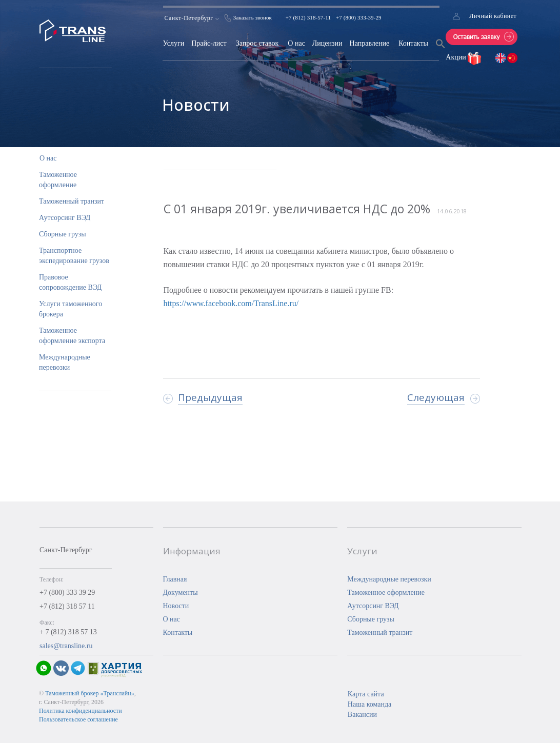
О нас (296, 43)
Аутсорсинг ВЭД (65, 218)
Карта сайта (366, 694)
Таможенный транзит (72, 201)
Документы (181, 593)
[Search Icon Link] (441, 50)
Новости (176, 606)
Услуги (173, 43)
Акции (457, 57)
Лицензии (327, 43)
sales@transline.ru (66, 646)
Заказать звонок (253, 17)
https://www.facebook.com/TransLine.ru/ (231, 303)
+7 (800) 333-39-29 (359, 17)
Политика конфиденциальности (81, 711)
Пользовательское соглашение (78, 719)
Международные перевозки (389, 579)
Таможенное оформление (386, 593)
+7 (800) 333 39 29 (67, 593)
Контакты (413, 43)
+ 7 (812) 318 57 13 (68, 632)
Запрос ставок (257, 43)
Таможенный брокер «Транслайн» (90, 693)
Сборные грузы (63, 234)
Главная (175, 579)
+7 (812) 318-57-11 (308, 17)
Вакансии (362, 715)
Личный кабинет (493, 16)
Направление (370, 43)
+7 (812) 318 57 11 (67, 606)
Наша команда (369, 704)
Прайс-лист (209, 43)
